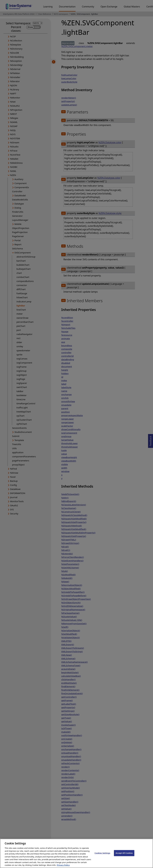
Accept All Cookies (124, 856)
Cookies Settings (102, 856)
